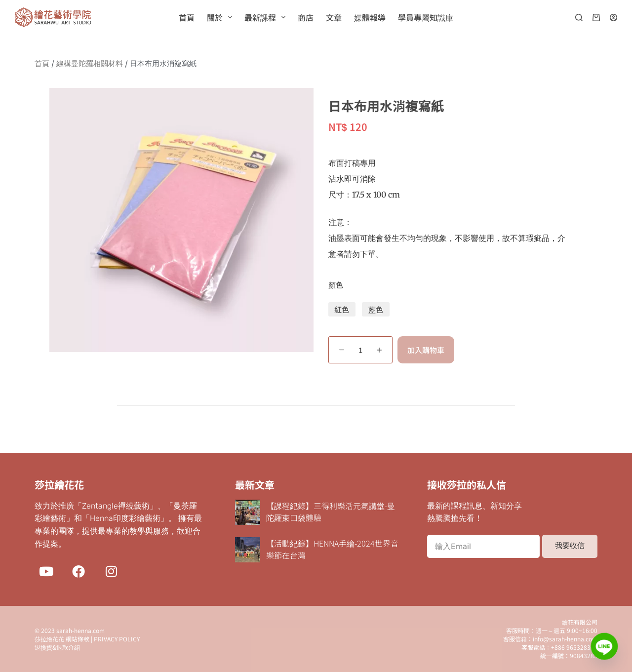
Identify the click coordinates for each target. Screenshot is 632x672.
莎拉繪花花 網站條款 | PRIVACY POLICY (87, 639)
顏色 (336, 285)
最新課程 (267, 17)
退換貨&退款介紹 (57, 647)
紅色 (342, 309)
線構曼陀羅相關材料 (90, 63)
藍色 (376, 309)
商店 (306, 17)
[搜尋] (579, 18)
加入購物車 (426, 350)
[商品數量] (360, 350)
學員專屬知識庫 (426, 17)
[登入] (613, 18)
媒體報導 (370, 17)
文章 (334, 17)
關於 (221, 17)
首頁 (187, 17)
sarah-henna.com (80, 630)
